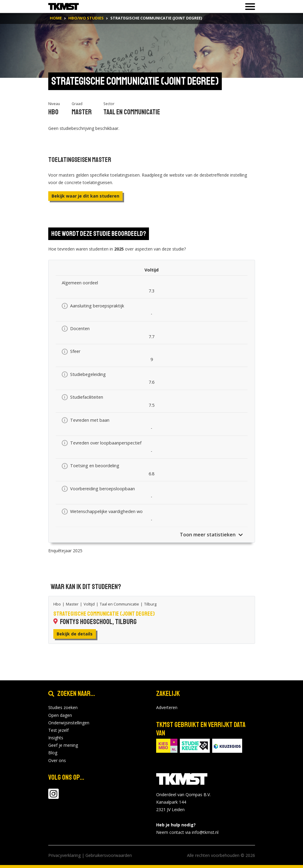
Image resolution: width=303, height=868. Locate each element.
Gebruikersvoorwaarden (109, 855)
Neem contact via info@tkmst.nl (187, 832)
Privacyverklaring (64, 855)
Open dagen (60, 715)
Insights (56, 738)
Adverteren (167, 707)
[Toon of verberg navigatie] (248, 7)
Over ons (57, 760)
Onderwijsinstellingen (69, 723)
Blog (53, 753)
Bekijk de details (75, 634)
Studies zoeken (63, 707)
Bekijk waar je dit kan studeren (85, 196)
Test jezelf (58, 730)
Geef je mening (63, 745)
